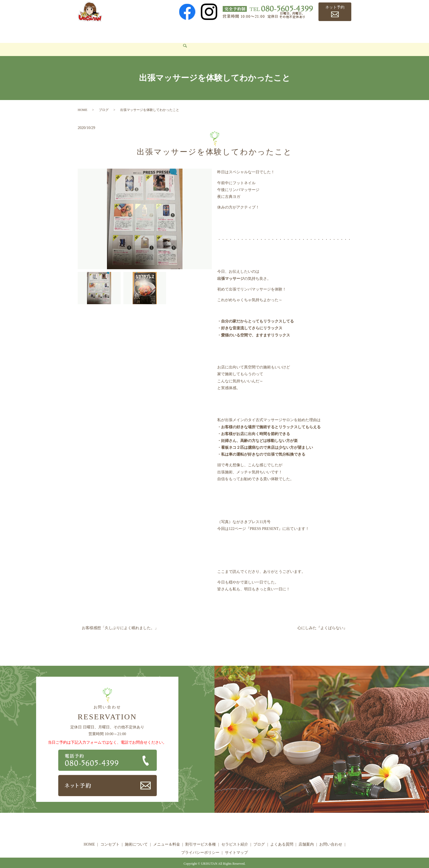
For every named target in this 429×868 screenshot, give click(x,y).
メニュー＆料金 (174, 32)
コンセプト (111, 32)
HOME (87, 32)
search (116, 42)
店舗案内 (330, 32)
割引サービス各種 (212, 32)
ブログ (277, 32)
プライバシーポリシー (200, 844)
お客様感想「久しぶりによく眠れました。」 (120, 620)
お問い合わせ (94, 41)
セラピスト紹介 (250, 32)
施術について (140, 32)
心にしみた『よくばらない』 (322, 620)
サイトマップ (236, 844)
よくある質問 (303, 32)
